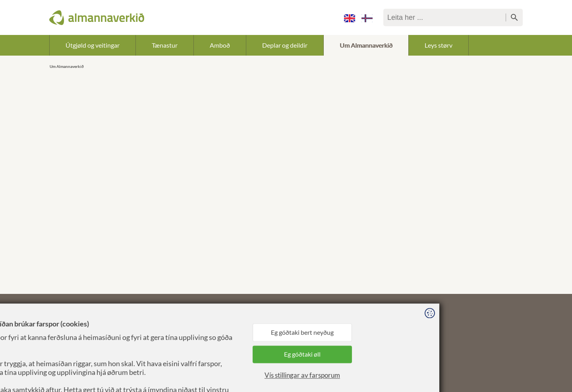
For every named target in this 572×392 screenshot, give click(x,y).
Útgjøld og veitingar (93, 45)
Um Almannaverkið (366, 45)
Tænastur (165, 45)
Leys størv (439, 45)
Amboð (220, 45)
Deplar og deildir (285, 45)
